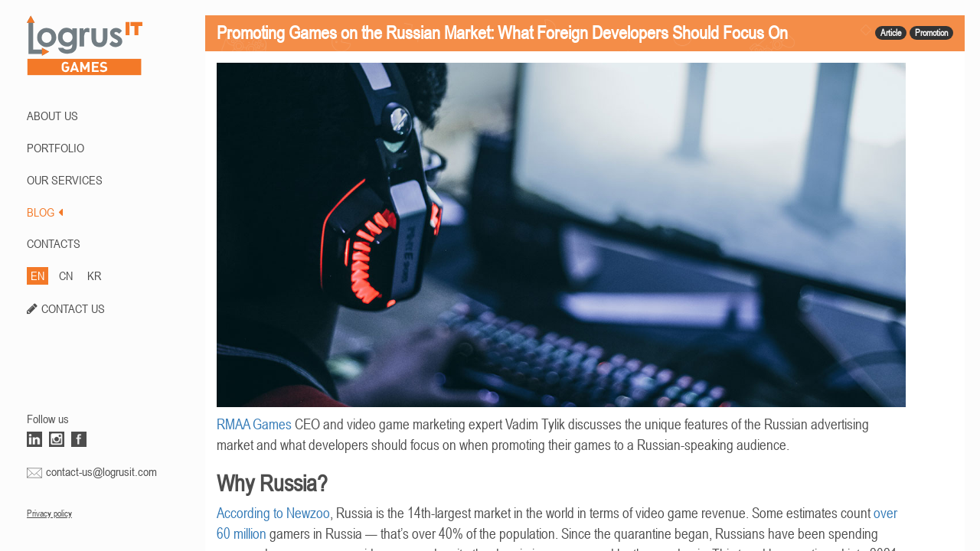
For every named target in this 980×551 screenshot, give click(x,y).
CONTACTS (54, 243)
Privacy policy (49, 514)
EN (38, 275)
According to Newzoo (273, 513)
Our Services (65, 180)
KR (94, 275)
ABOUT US (52, 116)
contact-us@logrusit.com (101, 471)
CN (66, 275)
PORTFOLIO (56, 148)
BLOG (45, 212)
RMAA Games (254, 424)
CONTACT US (73, 308)
